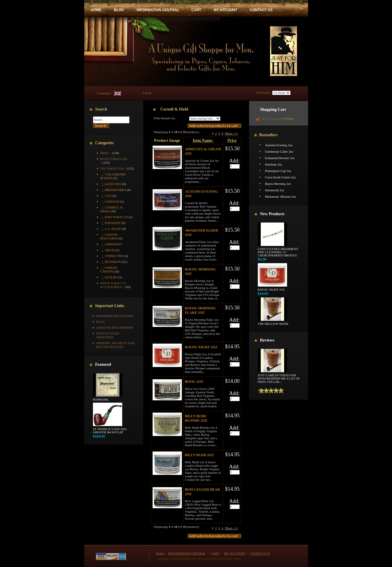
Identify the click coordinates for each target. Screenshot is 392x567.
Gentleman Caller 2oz (279, 151)
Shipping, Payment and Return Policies (115, 345)
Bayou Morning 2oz (278, 184)
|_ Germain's (111, 244)
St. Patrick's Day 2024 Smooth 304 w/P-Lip (110, 429)
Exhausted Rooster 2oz (280, 158)
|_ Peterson (111, 262)
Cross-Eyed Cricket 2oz (280, 177)
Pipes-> (106, 153)
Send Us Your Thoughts (108, 335)
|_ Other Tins (112, 256)
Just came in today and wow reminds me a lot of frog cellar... (279, 377)
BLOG (119, 10)
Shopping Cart (273, 110)
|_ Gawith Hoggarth (109, 236)
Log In (147, 93)
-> (113, 168)
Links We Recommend (115, 328)
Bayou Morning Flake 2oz (201, 310)
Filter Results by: (165, 118)
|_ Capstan (110, 201)
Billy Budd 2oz (200, 455)
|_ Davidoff (110, 223)
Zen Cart (217, 559)
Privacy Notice (232, 559)
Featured (103, 364)
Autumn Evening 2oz (279, 145)
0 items (289, 118)
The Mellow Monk (273, 323)
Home (160, 553)
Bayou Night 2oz (201, 347)
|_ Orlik (108, 250)
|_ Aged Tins (111, 184)
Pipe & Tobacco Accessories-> (113, 285)
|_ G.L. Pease (111, 229)
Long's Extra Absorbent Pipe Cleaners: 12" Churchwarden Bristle (278, 251)
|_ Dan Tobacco (114, 217)
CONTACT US (261, 10)
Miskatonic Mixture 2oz (281, 197)
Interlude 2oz (274, 164)
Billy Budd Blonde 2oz (196, 418)
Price (232, 141)
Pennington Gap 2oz (278, 171)
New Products (272, 214)
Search (101, 109)
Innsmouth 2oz (275, 190)
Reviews (267, 340)
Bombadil (108, 398)
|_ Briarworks (113, 190)
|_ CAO (106, 196)
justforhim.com (187, 559)
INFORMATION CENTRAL (158, 10)
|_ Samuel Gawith (109, 269)
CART (196, 10)
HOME (96, 10)
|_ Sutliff (109, 277)
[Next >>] (231, 133)
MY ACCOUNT (226, 10)
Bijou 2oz (194, 382)
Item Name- (203, 141)
